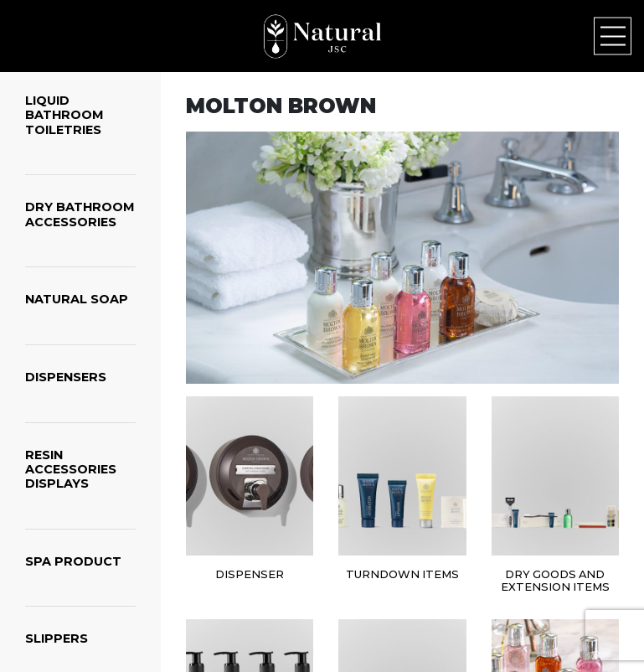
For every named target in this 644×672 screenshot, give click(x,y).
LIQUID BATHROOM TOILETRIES (64, 115)
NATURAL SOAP (77, 299)
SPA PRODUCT (73, 561)
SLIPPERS (57, 638)
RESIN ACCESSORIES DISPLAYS (71, 470)
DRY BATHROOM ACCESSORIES (80, 214)
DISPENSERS (66, 377)
